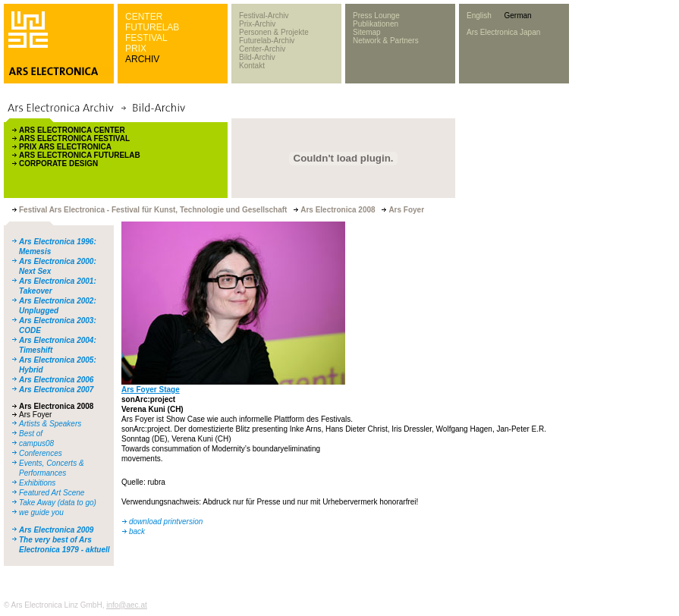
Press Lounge (376, 16)
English (479, 16)
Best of (31, 434)
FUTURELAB (152, 27)
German (517, 16)
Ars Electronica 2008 (56, 406)
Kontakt (252, 66)
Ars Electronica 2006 (56, 380)
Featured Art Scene (52, 493)
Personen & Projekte (274, 32)
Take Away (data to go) (58, 503)
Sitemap (367, 32)
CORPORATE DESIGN (58, 163)
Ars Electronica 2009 (56, 530)
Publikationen (376, 24)
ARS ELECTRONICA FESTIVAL (74, 138)
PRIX (136, 49)
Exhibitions (37, 483)
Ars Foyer (35, 415)
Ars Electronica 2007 (56, 390)
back (137, 531)
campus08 (36, 443)
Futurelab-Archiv (267, 41)
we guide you (41, 512)
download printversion (166, 522)
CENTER (144, 17)
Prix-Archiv (257, 24)
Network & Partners (386, 41)
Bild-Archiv (257, 57)
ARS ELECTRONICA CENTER (72, 130)
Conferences (41, 453)
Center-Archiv (262, 49)
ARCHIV (142, 59)
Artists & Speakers (50, 424)
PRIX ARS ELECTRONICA (65, 147)
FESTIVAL (146, 38)
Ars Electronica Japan (503, 32)
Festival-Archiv (264, 16)
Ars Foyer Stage (151, 390)
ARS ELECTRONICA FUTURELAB (80, 155)
